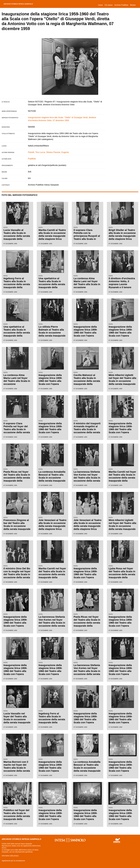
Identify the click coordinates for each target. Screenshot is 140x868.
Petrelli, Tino (34, 152)
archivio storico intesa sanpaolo (23, 4)
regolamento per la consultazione (13, 861)
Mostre (133, 5)
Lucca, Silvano (46, 152)
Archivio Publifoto (121, 5)
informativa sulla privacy (10, 856)
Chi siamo (108, 5)
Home (101, 5)
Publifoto (32, 159)
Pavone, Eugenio (61, 152)
